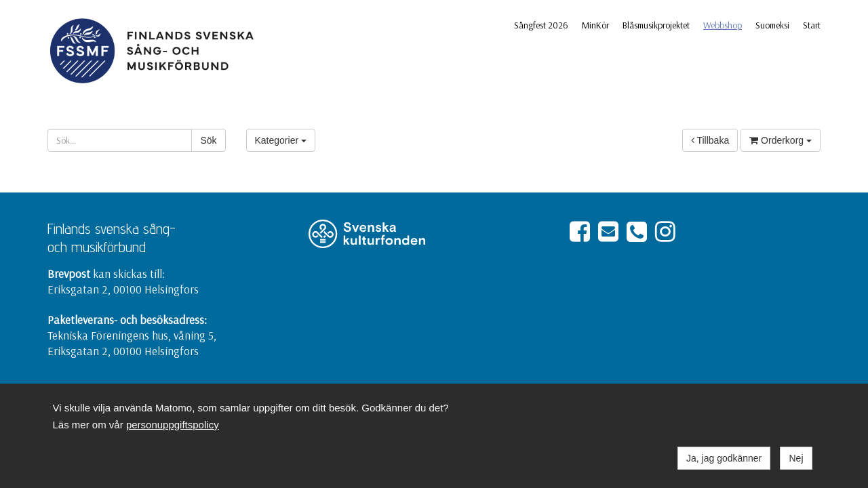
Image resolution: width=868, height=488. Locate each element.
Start (812, 25)
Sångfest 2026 (541, 25)
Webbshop (723, 25)
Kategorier (281, 140)
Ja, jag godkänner (724, 458)
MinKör (595, 25)
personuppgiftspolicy (173, 425)
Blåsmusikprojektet (656, 25)
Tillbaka (710, 140)
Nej (796, 458)
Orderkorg (781, 140)
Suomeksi (772, 25)
